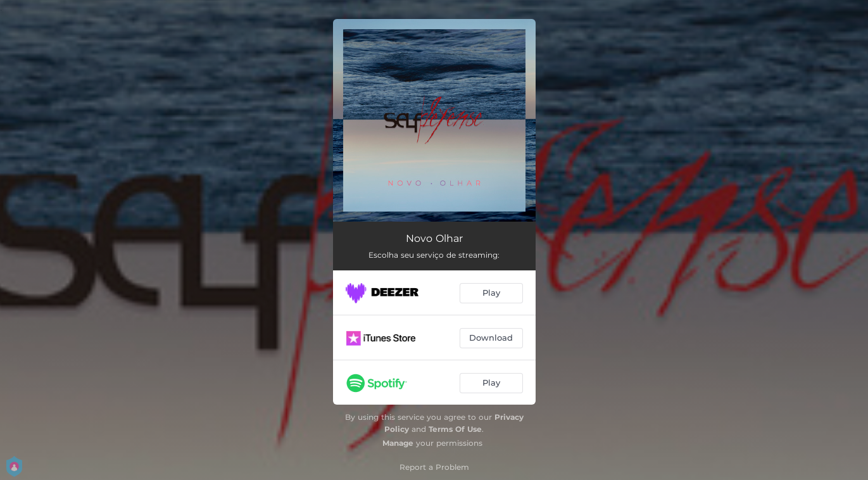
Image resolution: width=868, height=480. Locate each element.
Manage (398, 443)
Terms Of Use (455, 429)
